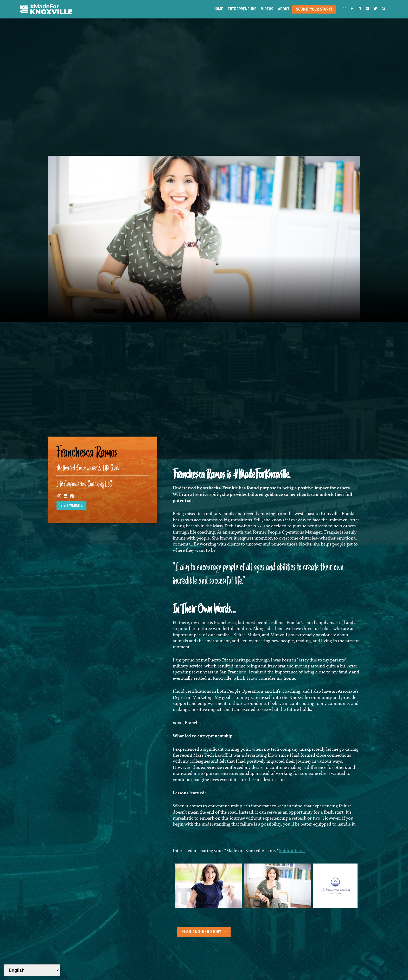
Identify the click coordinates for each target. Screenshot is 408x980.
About (284, 9)
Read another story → (204, 932)
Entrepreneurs (242, 9)
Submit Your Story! (314, 9)
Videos (267, 9)
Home (218, 9)
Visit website (72, 505)
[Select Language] (32, 970)
